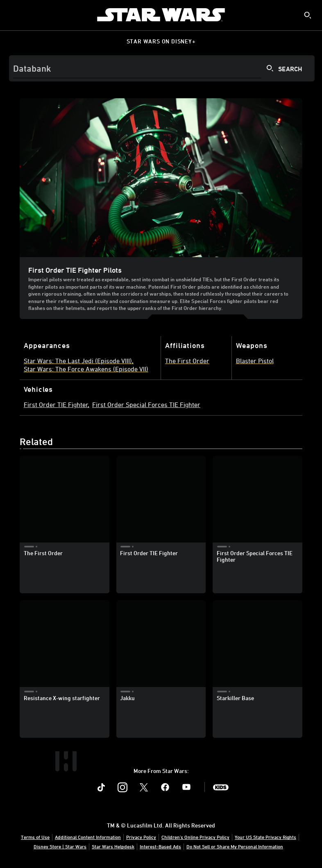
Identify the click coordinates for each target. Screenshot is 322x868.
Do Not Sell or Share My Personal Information (235, 846)
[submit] (308, 15)
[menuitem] (13, 15)
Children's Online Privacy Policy (195, 837)
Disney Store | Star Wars (60, 846)
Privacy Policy (141, 837)
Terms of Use (35, 837)
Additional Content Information (88, 837)
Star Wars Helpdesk (113, 846)
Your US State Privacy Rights (265, 837)
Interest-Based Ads (160, 846)
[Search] (162, 68)
